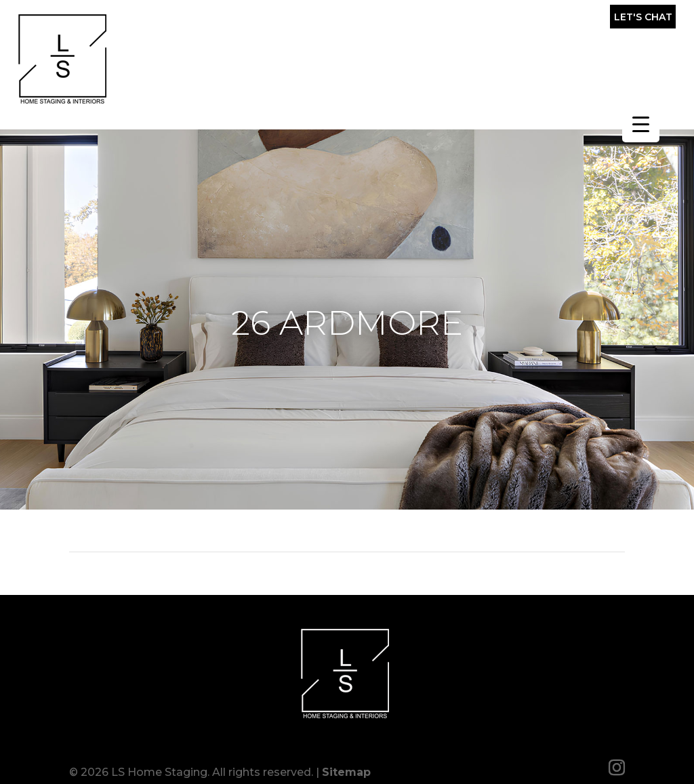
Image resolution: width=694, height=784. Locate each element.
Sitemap (346, 765)
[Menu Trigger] (641, 124)
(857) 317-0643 (528, 20)
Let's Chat (643, 17)
